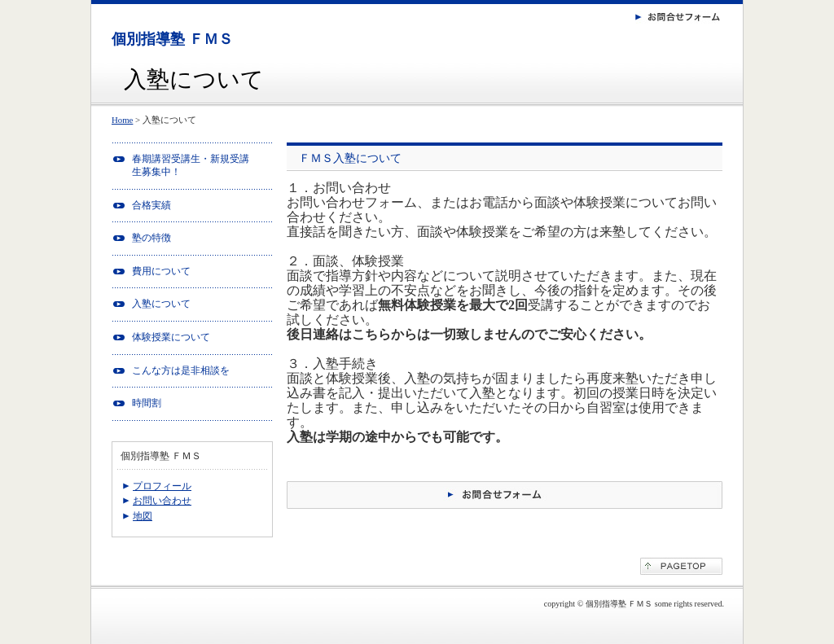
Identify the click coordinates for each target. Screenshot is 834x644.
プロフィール (162, 486)
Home (122, 120)
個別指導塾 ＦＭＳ (172, 39)
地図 (143, 516)
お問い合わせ (162, 501)
